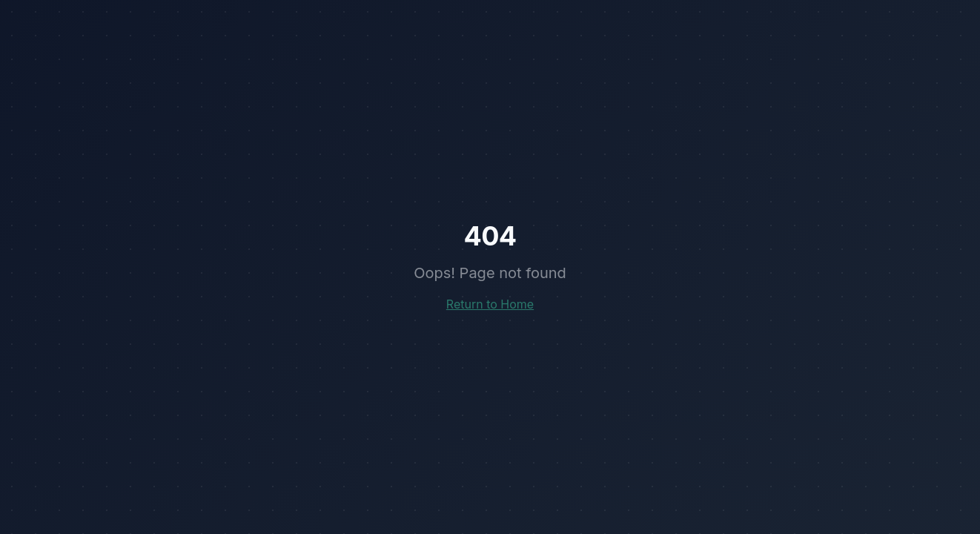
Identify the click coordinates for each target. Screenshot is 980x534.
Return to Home (490, 304)
